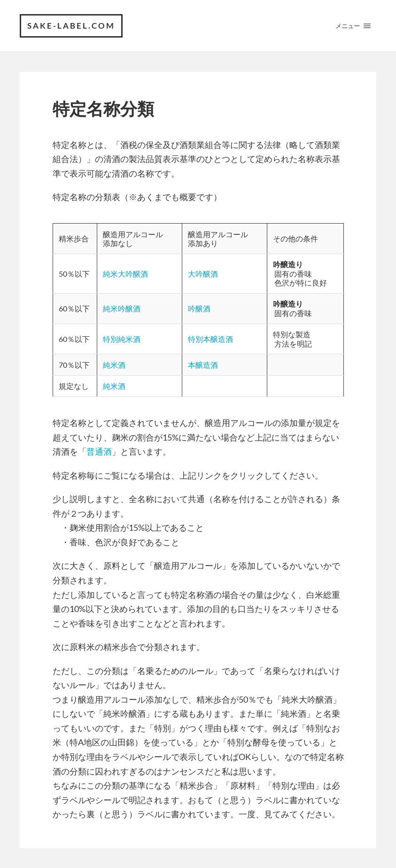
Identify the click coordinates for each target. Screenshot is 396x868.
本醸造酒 (203, 365)
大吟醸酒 (203, 274)
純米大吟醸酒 (125, 274)
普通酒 (99, 451)
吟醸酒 (199, 308)
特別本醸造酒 (210, 339)
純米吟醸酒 (122, 308)
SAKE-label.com (71, 26)
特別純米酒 (122, 339)
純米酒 (114, 365)
